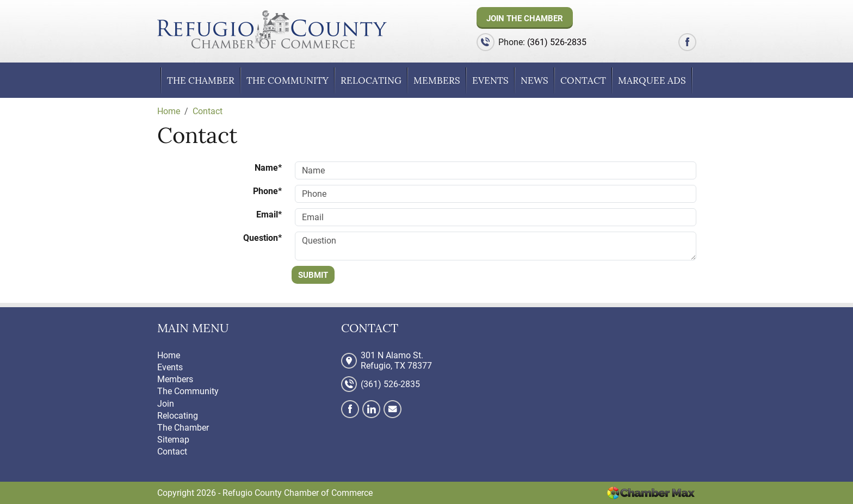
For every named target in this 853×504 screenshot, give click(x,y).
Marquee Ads (652, 80)
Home (169, 355)
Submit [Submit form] (313, 275)
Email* (269, 214)
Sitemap (173, 440)
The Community (288, 80)
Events (490, 80)
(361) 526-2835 (557, 42)
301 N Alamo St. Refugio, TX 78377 (396, 360)
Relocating (371, 80)
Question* (262, 238)
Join (166, 404)
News (534, 80)
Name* (268, 168)
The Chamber (201, 80)
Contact (583, 80)
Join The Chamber (525, 18)
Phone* (267, 191)
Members (437, 80)
